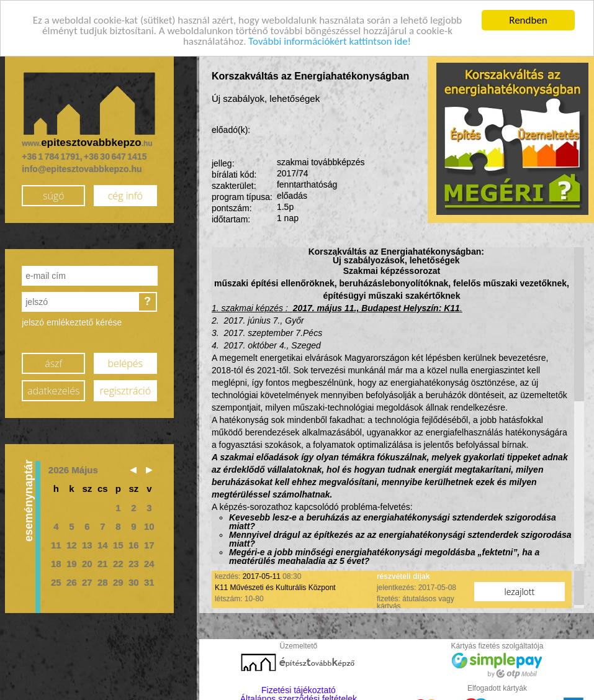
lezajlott (520, 589)
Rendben (528, 18)
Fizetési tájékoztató (299, 688)
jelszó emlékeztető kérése (72, 320)
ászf (53, 360)
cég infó (125, 193)
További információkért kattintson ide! (330, 39)
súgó (54, 193)
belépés (125, 360)
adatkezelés (53, 388)
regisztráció (125, 388)
